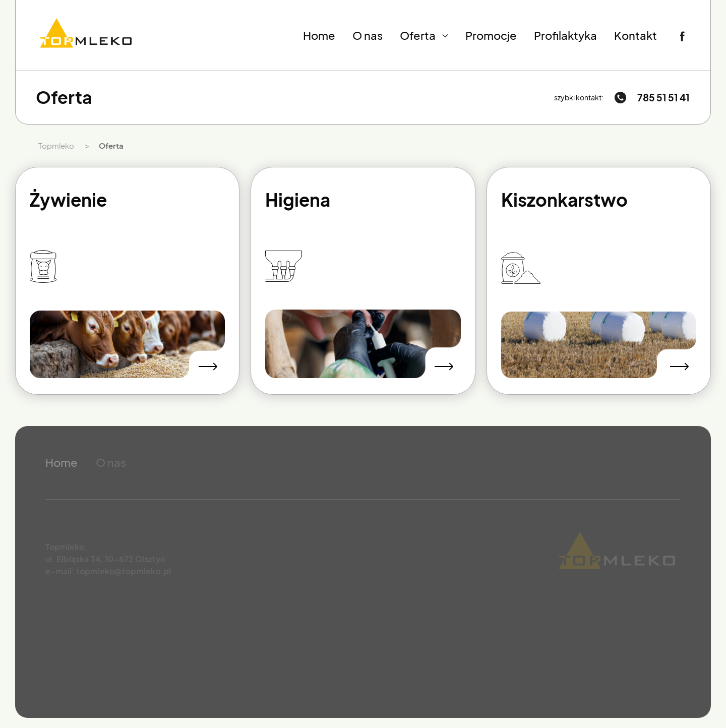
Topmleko (56, 145)
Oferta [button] (424, 35)
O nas (368, 35)
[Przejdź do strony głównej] (86, 35)
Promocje (491, 35)
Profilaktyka (565, 35)
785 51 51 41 (663, 97)
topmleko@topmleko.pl (124, 571)
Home (319, 35)
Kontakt (636, 35)
